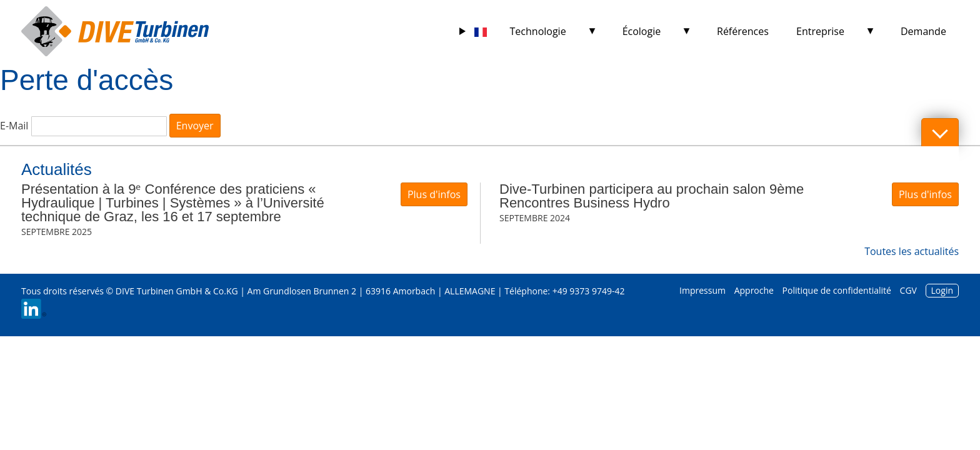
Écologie (642, 31)
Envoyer (195, 126)
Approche (754, 290)
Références (743, 31)
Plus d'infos (434, 194)
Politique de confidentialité (837, 290)
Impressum (702, 290)
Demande (923, 31)
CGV (908, 290)
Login (942, 290)
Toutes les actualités (912, 251)
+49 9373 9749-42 (589, 291)
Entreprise (820, 31)
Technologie (538, 31)
